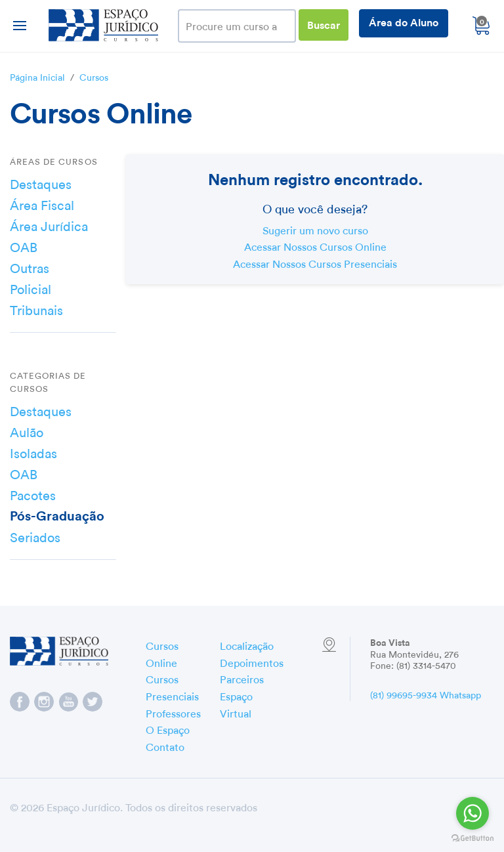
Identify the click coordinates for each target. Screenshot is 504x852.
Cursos (94, 76)
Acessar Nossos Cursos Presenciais (315, 263)
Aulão (27, 431)
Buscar (324, 24)
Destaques (41, 182)
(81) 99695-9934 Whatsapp (426, 694)
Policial (31, 288)
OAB (24, 245)
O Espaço (168, 729)
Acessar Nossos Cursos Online (315, 245)
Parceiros (242, 678)
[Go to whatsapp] (472, 813)
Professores (173, 712)
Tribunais (36, 309)
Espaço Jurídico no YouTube (68, 702)
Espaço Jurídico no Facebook (20, 702)
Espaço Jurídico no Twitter (93, 702)
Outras (30, 266)
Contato (165, 746)
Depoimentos (252, 662)
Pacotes (33, 494)
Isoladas (33, 452)
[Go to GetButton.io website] (472, 839)
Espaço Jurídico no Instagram (44, 702)
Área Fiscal (42, 203)
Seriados (35, 536)
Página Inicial (37, 76)
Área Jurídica (49, 224)
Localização (247, 645)
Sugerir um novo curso (315, 229)
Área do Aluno (404, 21)
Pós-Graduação (57, 515)
